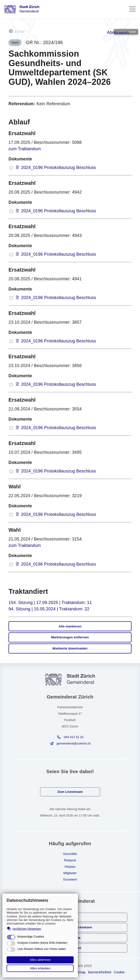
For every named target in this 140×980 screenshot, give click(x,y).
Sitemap (79, 972)
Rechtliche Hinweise (31, 972)
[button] (132, 9)
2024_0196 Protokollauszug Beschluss (59, 168)
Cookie (119, 972)
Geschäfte (70, 854)
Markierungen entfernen (70, 637)
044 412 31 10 (74, 737)
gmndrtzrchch (74, 744)
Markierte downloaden (70, 648)
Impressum (62, 972)
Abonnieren (118, 32)
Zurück (19, 31)
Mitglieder (70, 873)
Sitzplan (70, 867)
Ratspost (70, 860)
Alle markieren (70, 626)
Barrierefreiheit (100, 972)
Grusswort (70, 880)
